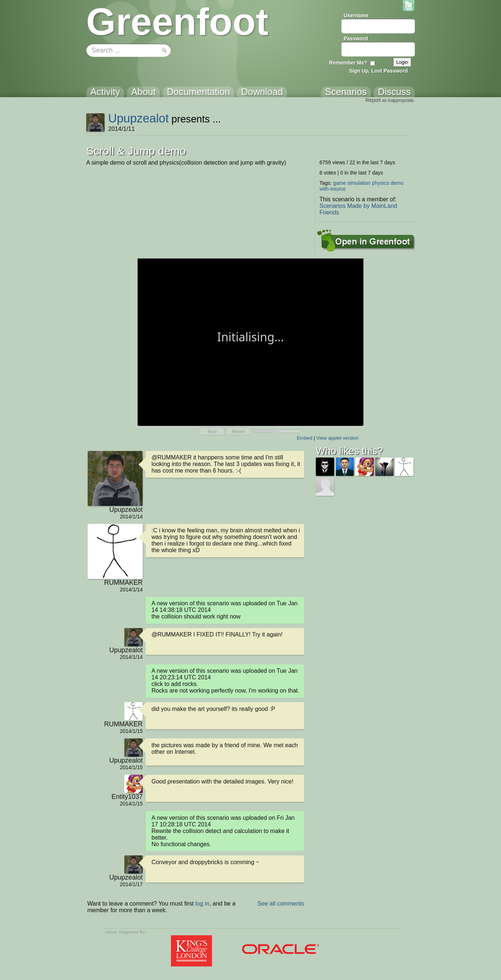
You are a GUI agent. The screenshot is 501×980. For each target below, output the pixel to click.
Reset (238, 431)
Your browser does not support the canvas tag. (251, 342)
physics (381, 183)
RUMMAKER (123, 583)
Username (356, 15)
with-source (333, 189)
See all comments (281, 904)
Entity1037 (127, 797)
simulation (359, 183)
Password (356, 38)
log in (202, 904)
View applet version (337, 438)
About (111, 932)
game (339, 183)
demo (397, 183)
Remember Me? (348, 63)
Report (373, 100)
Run (212, 431)
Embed (304, 438)
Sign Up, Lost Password (379, 71)
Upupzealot (138, 118)
